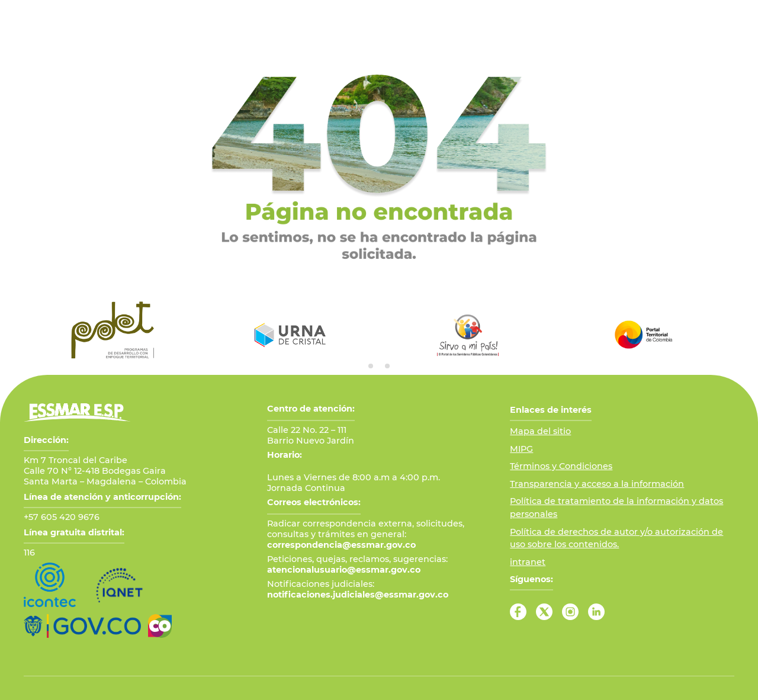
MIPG (521, 449)
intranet (528, 562)
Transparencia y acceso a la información (597, 484)
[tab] (371, 366)
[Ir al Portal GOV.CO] (82, 626)
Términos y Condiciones (561, 466)
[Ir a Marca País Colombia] (160, 626)
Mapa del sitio (540, 431)
